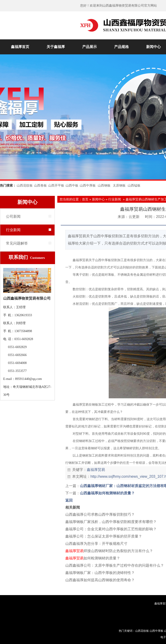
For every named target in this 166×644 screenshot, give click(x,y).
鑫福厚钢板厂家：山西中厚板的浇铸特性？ (100, 573)
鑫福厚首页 (20, 47)
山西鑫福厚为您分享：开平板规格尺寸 (96, 544)
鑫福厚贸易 (96, 470)
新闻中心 (98, 199)
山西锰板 (134, 186)
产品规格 (121, 47)
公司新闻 (13, 216)
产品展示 (90, 47)
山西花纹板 (25, 186)
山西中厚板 (88, 186)
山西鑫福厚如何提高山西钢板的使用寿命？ (100, 580)
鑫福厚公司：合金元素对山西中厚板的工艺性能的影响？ (111, 529)
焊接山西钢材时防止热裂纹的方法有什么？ (109, 551)
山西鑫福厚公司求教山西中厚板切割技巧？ (100, 514)
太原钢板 (119, 186)
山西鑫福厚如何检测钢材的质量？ (107, 493)
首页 (85, 199)
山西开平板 (56, 186)
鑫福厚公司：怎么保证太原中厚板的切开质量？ (104, 536)
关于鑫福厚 (56, 47)
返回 (69, 500)
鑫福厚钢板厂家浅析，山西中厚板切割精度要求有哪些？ (111, 522)
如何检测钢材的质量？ (93, 558)
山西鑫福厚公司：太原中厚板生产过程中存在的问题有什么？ (115, 565)
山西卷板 (40, 186)
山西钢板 (104, 186)
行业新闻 (13, 230)
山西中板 (72, 186)
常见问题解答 (17, 243)
